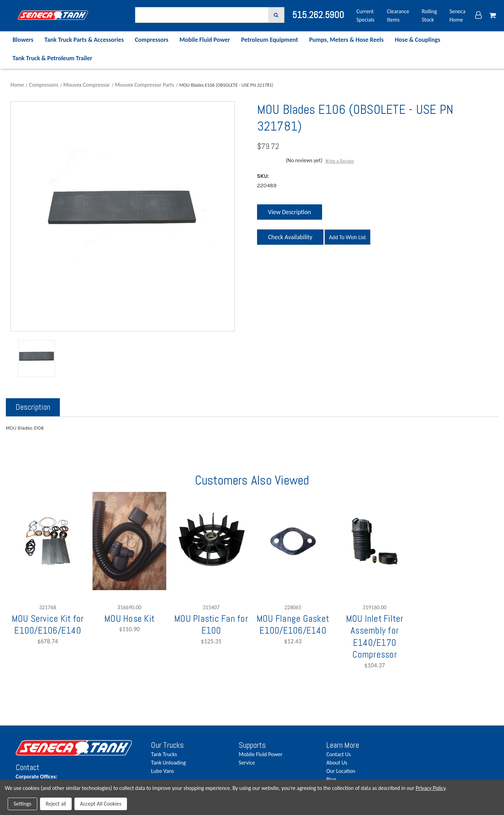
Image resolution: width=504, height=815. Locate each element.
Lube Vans (162, 771)
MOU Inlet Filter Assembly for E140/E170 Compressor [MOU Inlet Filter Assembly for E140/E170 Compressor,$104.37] (375, 637)
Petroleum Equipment (270, 40)
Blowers (23, 40)
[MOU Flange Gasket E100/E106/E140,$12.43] (293, 541)
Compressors (152, 40)
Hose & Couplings (418, 40)
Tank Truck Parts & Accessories (84, 40)
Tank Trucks (164, 754)
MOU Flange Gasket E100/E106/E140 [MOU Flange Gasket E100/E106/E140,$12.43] (293, 625)
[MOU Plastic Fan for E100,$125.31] (211, 541)
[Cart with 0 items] (493, 16)
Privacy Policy (431, 788)
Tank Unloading (168, 763)
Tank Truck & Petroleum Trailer (52, 58)
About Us (337, 763)
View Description (289, 212)
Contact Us (338, 754)
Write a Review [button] (339, 161)
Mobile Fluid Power (205, 40)
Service (247, 763)
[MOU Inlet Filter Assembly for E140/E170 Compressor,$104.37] (375, 541)
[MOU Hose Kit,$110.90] (129, 541)
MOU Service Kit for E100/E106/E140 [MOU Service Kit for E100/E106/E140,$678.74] (48, 625)
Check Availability (290, 239)
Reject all (56, 804)
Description (33, 407)
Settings (22, 804)
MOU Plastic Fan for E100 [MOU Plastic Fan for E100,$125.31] (211, 625)
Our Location (341, 771)
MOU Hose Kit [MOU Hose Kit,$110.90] (129, 619)
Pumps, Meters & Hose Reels (346, 40)
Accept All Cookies (101, 804)
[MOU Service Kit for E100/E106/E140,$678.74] (48, 541)
